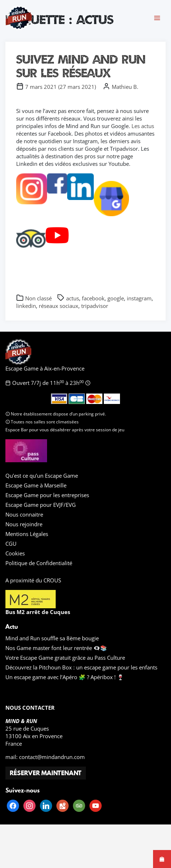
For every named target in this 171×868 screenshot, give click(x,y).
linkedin (26, 306)
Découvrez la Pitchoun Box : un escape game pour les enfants (81, 667)
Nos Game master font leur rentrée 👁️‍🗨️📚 (56, 648)
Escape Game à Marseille (36, 485)
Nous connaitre (24, 514)
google (116, 298)
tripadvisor (95, 306)
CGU (11, 544)
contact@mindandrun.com (52, 757)
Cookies (15, 553)
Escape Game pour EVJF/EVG (41, 505)
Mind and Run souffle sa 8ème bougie (52, 638)
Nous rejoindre (24, 524)
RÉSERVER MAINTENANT (46, 773)
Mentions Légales (27, 534)
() (61, 87)
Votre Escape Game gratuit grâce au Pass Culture (65, 658)
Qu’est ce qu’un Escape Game (42, 476)
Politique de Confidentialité (39, 563)
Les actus (143, 126)
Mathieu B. (125, 87)
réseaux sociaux (59, 306)
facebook (93, 298)
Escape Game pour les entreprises (47, 495)
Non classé (38, 298)
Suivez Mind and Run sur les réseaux (81, 66)
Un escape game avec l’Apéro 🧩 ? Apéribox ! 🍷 (65, 677)
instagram (139, 298)
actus (73, 298)
